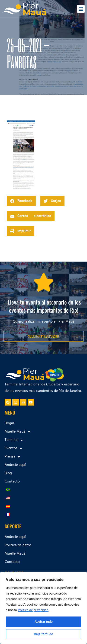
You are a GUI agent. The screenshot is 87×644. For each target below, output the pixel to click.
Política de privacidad (33, 610)
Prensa (12, 457)
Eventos (13, 449)
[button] (81, 9)
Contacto (12, 482)
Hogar (9, 424)
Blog (8, 473)
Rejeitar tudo (43, 634)
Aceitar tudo (44, 622)
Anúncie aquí (15, 465)
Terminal (14, 440)
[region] (43, 608)
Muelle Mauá (17, 432)
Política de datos (18, 546)
